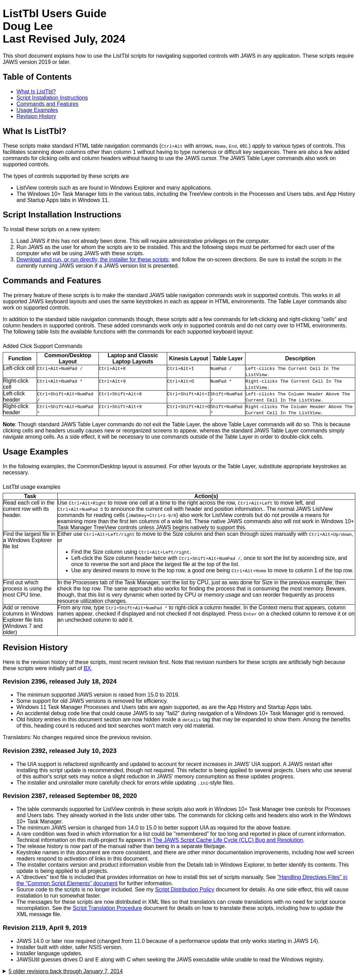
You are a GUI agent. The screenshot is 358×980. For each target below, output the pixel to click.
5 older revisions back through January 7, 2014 (66, 971)
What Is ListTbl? (36, 92)
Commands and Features (48, 104)
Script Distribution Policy (185, 889)
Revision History (36, 116)
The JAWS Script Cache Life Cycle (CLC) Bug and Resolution (228, 840)
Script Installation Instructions (52, 98)
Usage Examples (37, 110)
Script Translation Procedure (107, 908)
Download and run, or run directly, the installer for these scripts (93, 260)
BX (87, 668)
